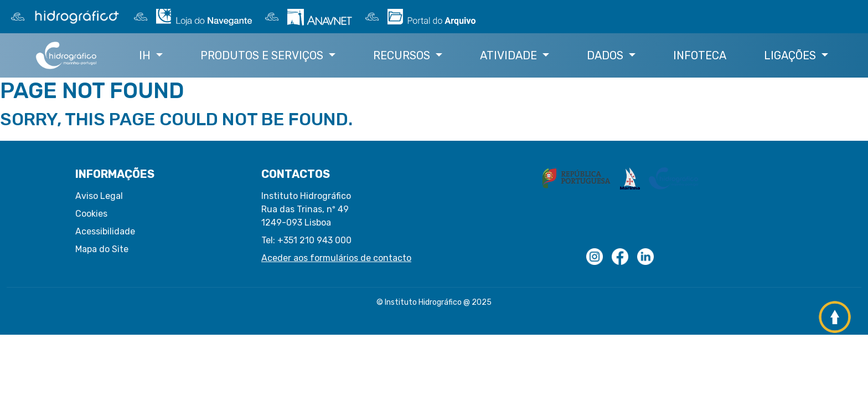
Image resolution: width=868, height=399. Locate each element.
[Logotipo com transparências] (595, 257)
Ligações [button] (791, 55)
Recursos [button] (403, 55)
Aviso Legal (99, 196)
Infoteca (700, 55)
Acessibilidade (105, 231)
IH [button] (146, 55)
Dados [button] (606, 55)
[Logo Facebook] (620, 257)
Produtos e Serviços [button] (263, 55)
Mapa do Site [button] (102, 249)
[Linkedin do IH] (645, 257)
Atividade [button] (510, 55)
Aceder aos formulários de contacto (336, 258)
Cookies (91, 214)
